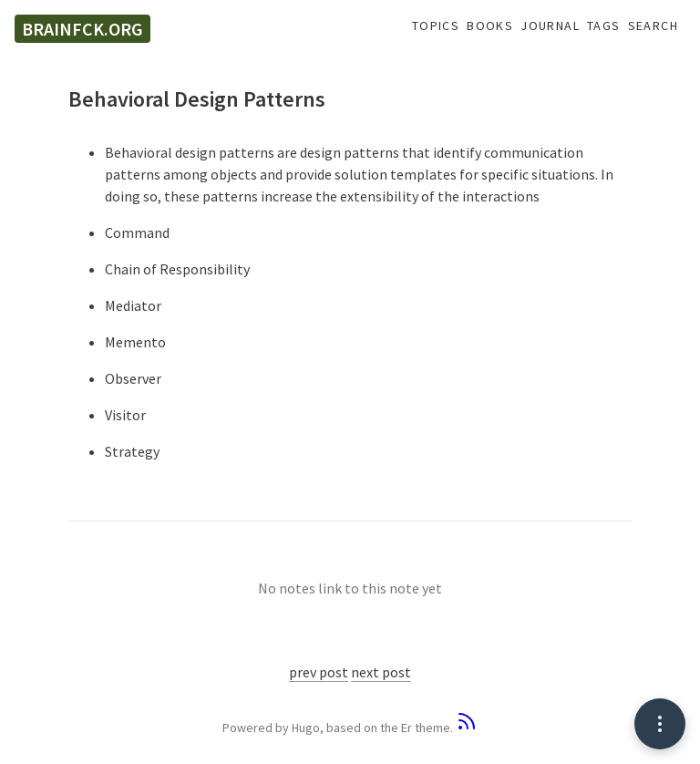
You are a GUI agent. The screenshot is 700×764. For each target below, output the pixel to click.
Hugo (306, 728)
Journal (550, 26)
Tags (604, 26)
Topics (436, 26)
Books (490, 26)
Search (653, 26)
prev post (319, 672)
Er (407, 728)
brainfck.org (82, 29)
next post (381, 672)
